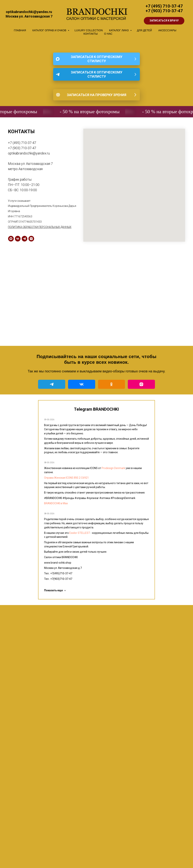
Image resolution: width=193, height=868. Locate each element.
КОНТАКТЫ (91, 34)
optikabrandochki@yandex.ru (29, 153)
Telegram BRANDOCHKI (96, 409)
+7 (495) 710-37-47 (164, 6)
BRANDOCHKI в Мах (56, 503)
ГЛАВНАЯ (20, 30)
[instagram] (31, 239)
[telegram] (25, 239)
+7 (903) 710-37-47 (164, 11)
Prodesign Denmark (113, 468)
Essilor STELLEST (80, 533)
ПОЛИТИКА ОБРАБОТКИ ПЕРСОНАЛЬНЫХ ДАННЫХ (40, 227)
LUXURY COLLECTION (89, 30)
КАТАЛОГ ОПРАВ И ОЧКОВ (50, 30)
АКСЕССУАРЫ (167, 30)
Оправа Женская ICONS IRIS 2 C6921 (66, 478)
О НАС (108, 34)
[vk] (18, 239)
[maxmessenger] (11, 239)
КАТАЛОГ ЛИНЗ (119, 30)
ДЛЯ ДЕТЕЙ (144, 30)
